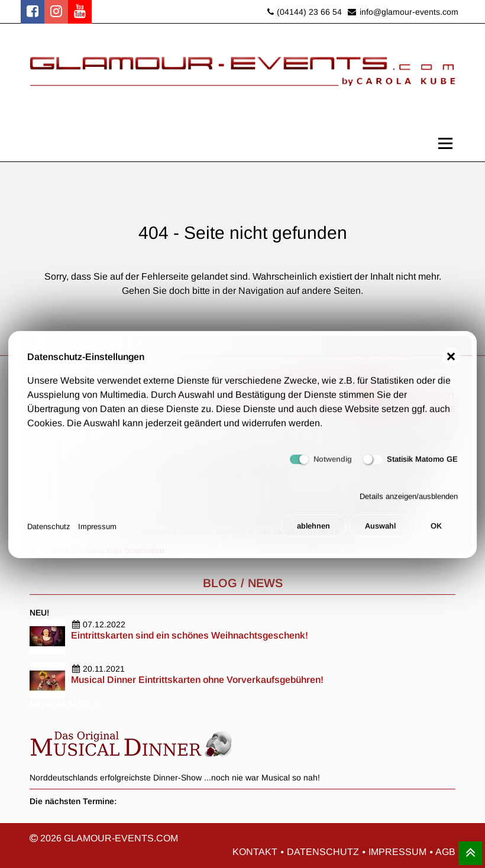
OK (436, 532)
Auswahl (380, 532)
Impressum (97, 532)
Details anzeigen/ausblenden (409, 503)
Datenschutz (49, 532)
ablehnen (312, 532)
